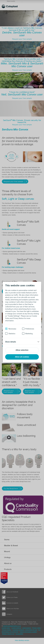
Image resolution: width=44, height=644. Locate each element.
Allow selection (22, 350)
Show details (11, 342)
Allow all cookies (22, 357)
